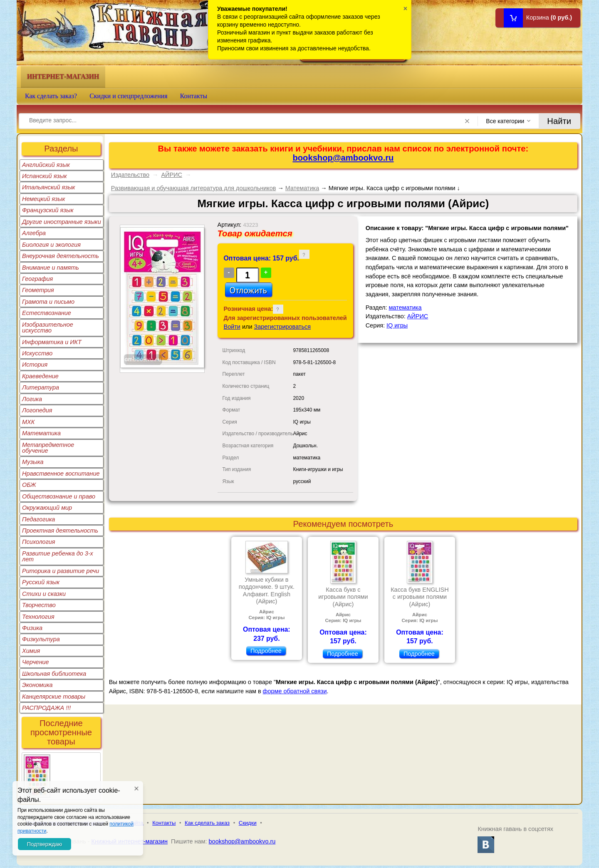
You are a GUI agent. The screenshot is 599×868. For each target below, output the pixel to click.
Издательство (130, 175)
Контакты (194, 96)
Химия (31, 651)
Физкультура (41, 639)
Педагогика (38, 519)
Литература (41, 387)
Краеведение (40, 376)
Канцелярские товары (54, 697)
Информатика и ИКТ (52, 342)
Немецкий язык (43, 199)
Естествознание (47, 313)
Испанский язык (45, 176)
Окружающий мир (47, 508)
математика (405, 308)
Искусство (37, 353)
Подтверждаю (45, 844)
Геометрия (38, 290)
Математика (41, 433)
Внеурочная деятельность (61, 256)
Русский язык (41, 582)
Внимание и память (51, 268)
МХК (28, 422)
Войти (232, 327)
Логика (32, 399)
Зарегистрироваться (283, 327)
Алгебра (34, 233)
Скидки (248, 823)
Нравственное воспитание (61, 474)
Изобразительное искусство (48, 327)
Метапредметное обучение (48, 448)
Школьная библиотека (54, 674)
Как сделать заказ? (51, 96)
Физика (32, 628)
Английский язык (46, 165)
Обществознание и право (59, 496)
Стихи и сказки (44, 594)
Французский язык (48, 210)
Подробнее (266, 651)
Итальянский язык (48, 187)
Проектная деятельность (60, 531)
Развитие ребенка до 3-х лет (58, 556)
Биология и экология (51, 245)
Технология (38, 617)
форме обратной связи (295, 691)
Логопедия (37, 410)
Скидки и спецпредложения (129, 96)
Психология (39, 542)
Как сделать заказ (207, 823)
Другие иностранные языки (62, 222)
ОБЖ (29, 485)
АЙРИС (171, 175)
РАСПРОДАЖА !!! (46, 708)
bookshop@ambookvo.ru (343, 158)
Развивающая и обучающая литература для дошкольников (194, 188)
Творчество (39, 605)
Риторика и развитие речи (61, 571)
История (35, 365)
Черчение (36, 662)
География (37, 279)
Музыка (33, 462)
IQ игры (397, 325)
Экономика (37, 685)
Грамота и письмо (48, 302)
